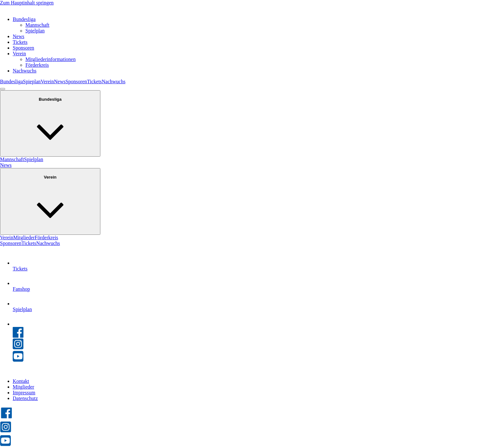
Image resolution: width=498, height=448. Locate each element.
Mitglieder (24, 238)
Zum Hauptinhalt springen (27, 3)
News (18, 36)
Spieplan (32, 81)
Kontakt (21, 381)
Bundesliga (24, 19)
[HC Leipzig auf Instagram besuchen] (6, 431)
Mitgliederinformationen (50, 59)
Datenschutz (25, 398)
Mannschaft (37, 25)
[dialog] (249, 168)
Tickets (20, 42)
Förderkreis (37, 65)
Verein (19, 54)
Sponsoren (24, 48)
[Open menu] (3, 89)
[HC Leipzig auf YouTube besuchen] (5, 445)
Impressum (24, 393)
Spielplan (35, 31)
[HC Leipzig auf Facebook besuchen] (7, 418)
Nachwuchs (25, 71)
